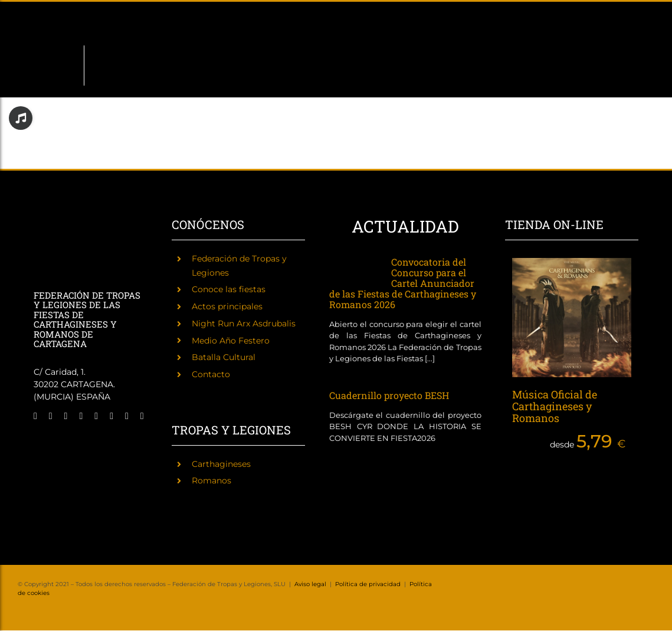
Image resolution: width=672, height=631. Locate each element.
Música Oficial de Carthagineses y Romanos (555, 406)
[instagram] (66, 416)
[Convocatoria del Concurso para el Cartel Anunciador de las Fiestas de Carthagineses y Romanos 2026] (354, 269)
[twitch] (81, 416)
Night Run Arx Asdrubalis (244, 323)
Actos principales (227, 306)
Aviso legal (310, 584)
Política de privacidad (368, 584)
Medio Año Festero (231, 341)
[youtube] (112, 416)
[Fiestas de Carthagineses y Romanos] (51, 443)
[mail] (127, 416)
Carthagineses (221, 464)
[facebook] (35, 416)
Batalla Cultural (224, 357)
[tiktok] (96, 416)
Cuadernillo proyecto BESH (389, 395)
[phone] (142, 416)
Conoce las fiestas (229, 289)
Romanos (212, 480)
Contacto (211, 374)
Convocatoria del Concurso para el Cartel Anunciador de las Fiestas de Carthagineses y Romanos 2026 (403, 283)
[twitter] (51, 416)
